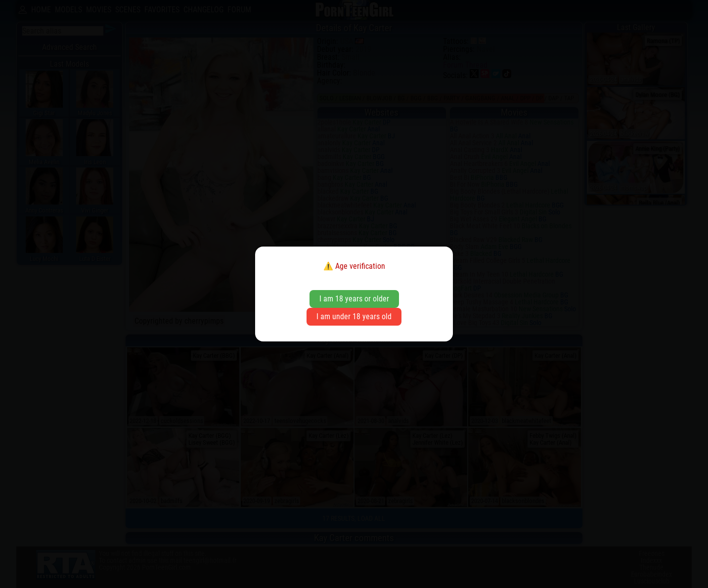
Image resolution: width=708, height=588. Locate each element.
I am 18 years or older (354, 299)
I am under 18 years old (354, 316)
